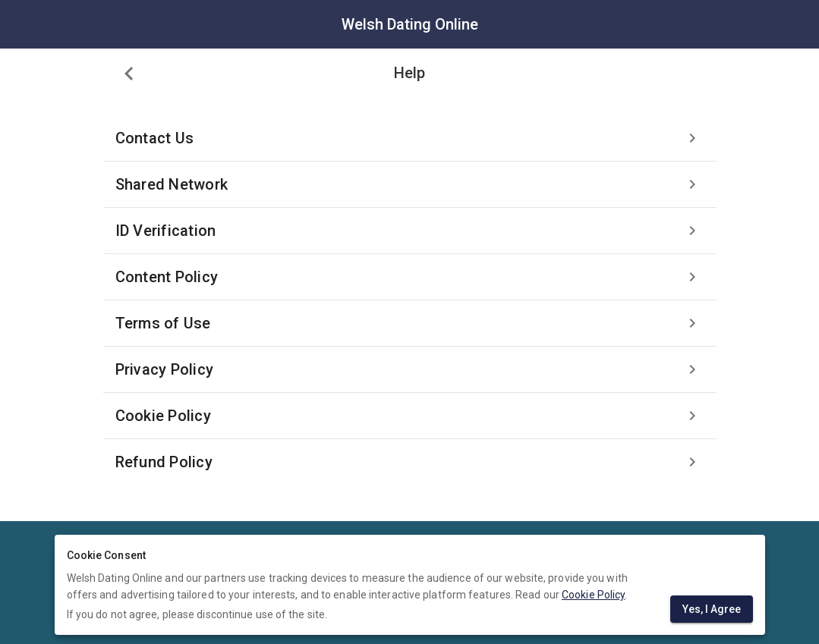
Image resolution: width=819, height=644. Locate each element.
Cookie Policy (593, 595)
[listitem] (410, 138)
